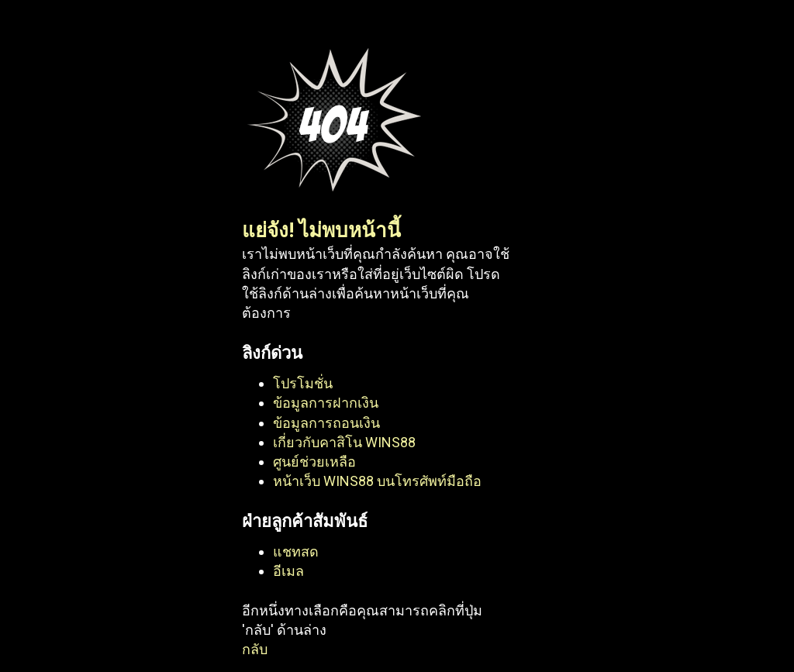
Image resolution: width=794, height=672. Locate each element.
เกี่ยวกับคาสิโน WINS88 (344, 442)
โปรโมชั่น (303, 383)
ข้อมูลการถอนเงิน (326, 423)
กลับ (255, 649)
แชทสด (296, 551)
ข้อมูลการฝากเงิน (326, 403)
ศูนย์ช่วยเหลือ (314, 462)
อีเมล (288, 571)
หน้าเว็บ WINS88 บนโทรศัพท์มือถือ (377, 481)
